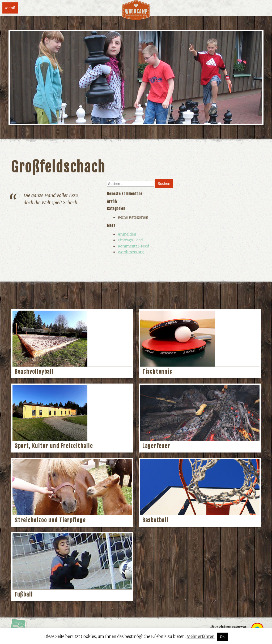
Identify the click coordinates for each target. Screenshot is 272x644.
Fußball (24, 595)
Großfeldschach (58, 167)
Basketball (155, 520)
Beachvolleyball (34, 372)
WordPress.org (131, 252)
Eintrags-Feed (130, 240)
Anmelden (127, 234)
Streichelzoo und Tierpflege (50, 520)
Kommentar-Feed (133, 246)
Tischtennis (157, 372)
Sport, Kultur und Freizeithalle (54, 446)
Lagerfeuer (156, 446)
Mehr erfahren (200, 636)
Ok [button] (222, 637)
